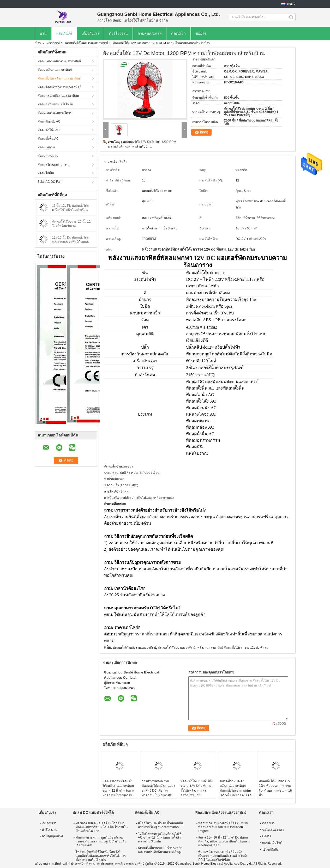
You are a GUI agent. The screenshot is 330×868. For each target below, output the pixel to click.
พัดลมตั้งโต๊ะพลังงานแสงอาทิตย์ (86, 43)
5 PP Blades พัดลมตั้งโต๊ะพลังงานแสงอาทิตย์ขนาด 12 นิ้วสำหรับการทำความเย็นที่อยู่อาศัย (118, 788)
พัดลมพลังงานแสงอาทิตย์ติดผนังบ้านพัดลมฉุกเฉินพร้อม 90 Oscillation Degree (223, 827)
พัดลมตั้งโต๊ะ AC (49, 130)
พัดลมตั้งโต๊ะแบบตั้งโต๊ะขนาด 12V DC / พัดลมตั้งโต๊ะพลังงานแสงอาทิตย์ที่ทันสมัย (197, 788)
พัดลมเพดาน (46, 147)
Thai (289, 4)
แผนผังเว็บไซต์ (272, 843)
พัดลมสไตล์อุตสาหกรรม (54, 165)
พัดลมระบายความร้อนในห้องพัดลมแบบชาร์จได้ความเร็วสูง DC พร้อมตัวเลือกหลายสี (101, 841)
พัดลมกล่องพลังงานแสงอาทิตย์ (58, 96)
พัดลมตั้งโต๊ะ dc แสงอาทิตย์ (177, 648)
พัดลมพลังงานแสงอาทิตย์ (55, 70)
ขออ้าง (201, 33)
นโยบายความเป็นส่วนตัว (52, 864)
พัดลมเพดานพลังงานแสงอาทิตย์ (59, 61)
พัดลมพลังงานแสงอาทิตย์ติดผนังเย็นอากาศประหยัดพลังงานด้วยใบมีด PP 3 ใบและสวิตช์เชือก (223, 856)
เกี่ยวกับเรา (90, 33)
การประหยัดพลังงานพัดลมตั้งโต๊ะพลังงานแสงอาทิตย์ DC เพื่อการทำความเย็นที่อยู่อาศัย (158, 788)
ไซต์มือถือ (270, 849)
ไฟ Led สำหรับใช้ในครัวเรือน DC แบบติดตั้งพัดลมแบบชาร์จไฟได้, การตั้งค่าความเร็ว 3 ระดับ (101, 856)
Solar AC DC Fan (50, 182)
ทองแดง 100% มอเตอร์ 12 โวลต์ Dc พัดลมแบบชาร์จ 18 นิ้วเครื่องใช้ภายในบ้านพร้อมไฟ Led (102, 827)
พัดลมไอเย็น (46, 173)
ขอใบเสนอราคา (273, 830)
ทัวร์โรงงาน (118, 33)
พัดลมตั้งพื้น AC (48, 139)
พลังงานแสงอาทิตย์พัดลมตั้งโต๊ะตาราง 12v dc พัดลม (233, 648)
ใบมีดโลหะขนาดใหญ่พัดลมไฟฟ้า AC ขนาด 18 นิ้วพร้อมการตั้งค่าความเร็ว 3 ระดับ (161, 837)
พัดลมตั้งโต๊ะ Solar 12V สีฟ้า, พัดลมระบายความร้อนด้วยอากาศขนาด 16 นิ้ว (275, 788)
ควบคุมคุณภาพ (149, 33)
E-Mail (267, 836)
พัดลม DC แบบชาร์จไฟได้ (55, 104)
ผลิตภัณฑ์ (64, 33)
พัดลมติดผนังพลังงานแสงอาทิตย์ (59, 87)
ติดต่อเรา (178, 33)
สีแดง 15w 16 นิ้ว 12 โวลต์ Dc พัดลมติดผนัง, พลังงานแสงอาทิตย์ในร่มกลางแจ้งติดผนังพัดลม (224, 841)
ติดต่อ (204, 132)
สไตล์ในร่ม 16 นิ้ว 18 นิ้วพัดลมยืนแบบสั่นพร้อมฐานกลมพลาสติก (160, 825)
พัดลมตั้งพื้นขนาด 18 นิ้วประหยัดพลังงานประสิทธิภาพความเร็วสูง (160, 850)
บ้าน (43, 33)
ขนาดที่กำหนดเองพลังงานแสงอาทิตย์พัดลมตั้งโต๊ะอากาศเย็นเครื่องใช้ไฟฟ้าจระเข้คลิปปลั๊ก (237, 791)
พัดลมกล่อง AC (48, 156)
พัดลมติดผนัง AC (49, 122)
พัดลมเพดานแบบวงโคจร (55, 113)
